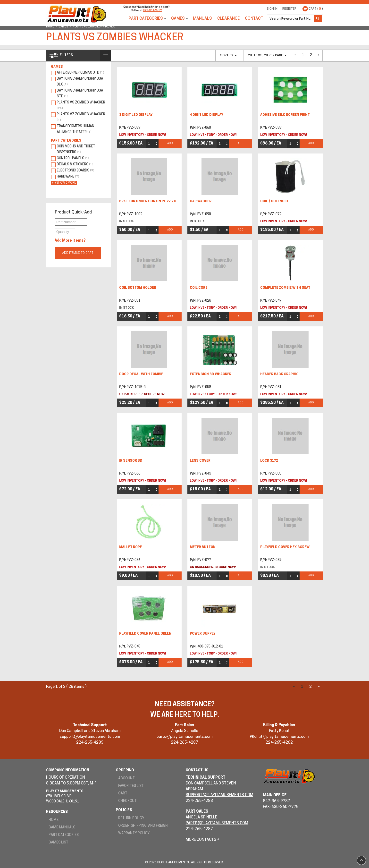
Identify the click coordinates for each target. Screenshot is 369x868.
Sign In (272, 9)
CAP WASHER (201, 201)
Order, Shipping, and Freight (144, 826)
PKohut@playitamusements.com (279, 737)
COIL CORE (199, 288)
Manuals (202, 19)
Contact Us (197, 770)
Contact (254, 19)
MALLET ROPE (130, 547)
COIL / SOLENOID (274, 201)
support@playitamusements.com (90, 737)
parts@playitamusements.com (185, 737)
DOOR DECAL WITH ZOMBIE (141, 374)
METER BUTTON (203, 547)
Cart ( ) (316, 9)
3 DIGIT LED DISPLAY (136, 115)
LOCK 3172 (269, 461)
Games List (58, 843)
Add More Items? (70, 241)
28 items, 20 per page (267, 55)
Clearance (228, 19)
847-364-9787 (152, 11)
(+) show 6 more (64, 183)
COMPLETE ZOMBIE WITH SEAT (285, 288)
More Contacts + (203, 840)
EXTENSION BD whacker (211, 374)
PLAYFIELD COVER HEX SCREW (285, 547)
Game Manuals (62, 828)
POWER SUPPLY (203, 634)
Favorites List (131, 786)
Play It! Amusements (76, 14)
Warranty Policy (134, 833)
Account (126, 779)
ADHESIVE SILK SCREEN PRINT (285, 115)
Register (289, 9)
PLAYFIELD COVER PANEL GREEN (145, 634)
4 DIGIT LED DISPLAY (206, 115)
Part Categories (146, 19)
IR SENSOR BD (131, 461)
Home (54, 820)
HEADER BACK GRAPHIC (279, 374)
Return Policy (131, 818)
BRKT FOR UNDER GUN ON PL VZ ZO (148, 201)
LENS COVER (200, 461)
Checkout (127, 801)
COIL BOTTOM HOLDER (138, 288)
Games (178, 19)
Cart (123, 794)
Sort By (228, 55)
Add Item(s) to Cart (78, 253)
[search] (291, 18)
